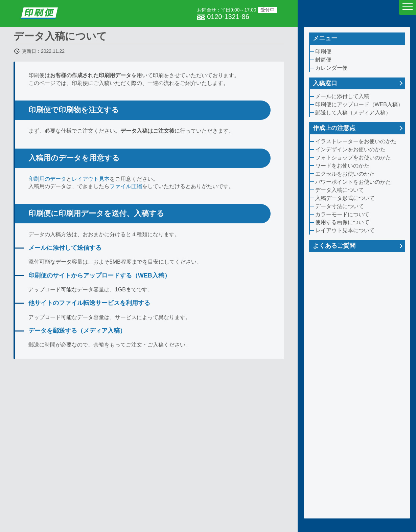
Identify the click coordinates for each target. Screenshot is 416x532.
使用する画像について (342, 222)
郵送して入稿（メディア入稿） (353, 113)
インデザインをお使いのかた (350, 149)
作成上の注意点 (334, 128)
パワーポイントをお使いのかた (353, 182)
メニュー (325, 38)
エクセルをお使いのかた (345, 174)
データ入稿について (340, 190)
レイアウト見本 (91, 179)
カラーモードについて (342, 214)
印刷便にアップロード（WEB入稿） (359, 104)
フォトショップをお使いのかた (353, 158)
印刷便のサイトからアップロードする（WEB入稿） (99, 275)
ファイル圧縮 (126, 186)
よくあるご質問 (334, 246)
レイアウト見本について (345, 230)
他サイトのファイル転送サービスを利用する (89, 303)
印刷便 (323, 52)
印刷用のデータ (47, 179)
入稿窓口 (325, 83)
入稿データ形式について (345, 198)
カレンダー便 (331, 68)
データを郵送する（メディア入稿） (77, 331)
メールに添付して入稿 (342, 96)
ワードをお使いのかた (342, 166)
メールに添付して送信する (65, 248)
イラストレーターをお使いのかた (356, 141)
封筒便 (323, 60)
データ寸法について (340, 206)
